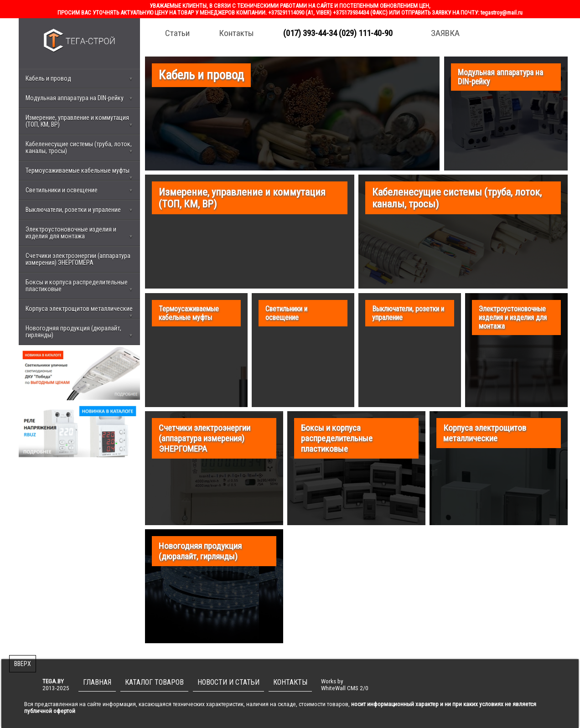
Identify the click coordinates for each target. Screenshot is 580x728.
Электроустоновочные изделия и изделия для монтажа (79, 233)
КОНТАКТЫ (290, 682)
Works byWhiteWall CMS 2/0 (345, 685)
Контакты (236, 33)
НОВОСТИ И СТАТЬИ (228, 682)
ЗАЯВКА (445, 33)
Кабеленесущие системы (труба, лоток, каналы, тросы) (79, 147)
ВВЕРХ (23, 664)
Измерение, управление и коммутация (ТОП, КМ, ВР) (79, 121)
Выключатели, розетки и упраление (79, 210)
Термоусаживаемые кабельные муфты (79, 174)
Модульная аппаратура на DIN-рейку (79, 98)
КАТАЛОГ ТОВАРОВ (154, 682)
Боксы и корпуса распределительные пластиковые (79, 286)
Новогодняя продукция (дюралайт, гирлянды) (79, 332)
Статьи (177, 33)
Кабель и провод (79, 78)
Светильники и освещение (79, 190)
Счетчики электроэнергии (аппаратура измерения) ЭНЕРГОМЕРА (78, 259)
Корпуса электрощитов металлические (79, 312)
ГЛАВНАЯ (97, 682)
